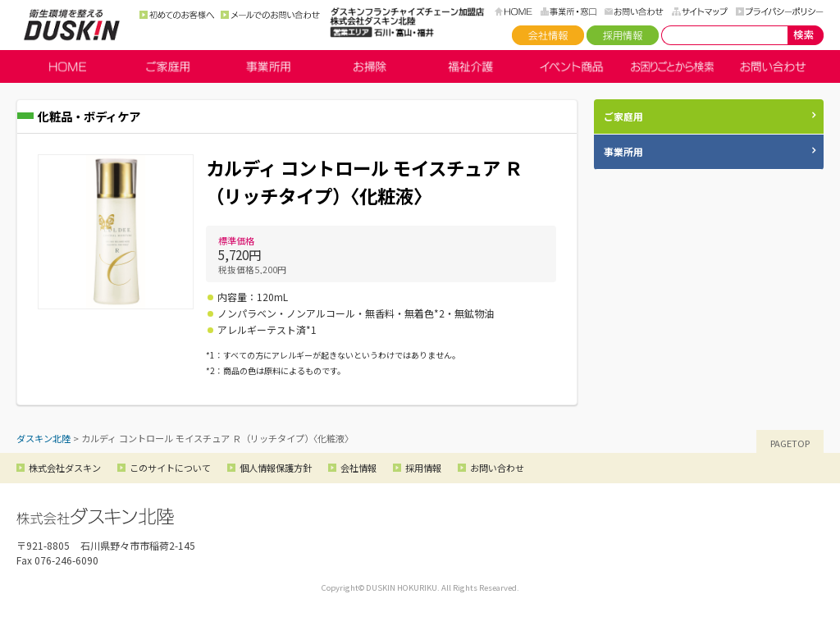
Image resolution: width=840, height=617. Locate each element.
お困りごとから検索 (672, 66)
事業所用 (269, 66)
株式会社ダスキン (65, 468)
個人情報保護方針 (276, 468)
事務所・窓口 (568, 11)
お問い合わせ (634, 11)
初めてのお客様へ (177, 15)
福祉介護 (470, 66)
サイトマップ (700, 11)
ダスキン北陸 (72, 25)
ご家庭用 (168, 66)
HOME (514, 11)
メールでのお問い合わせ (270, 15)
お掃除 (370, 66)
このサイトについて (170, 468)
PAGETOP (790, 443)
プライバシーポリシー (780, 11)
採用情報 (623, 35)
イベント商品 (571, 66)
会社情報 (548, 35)
